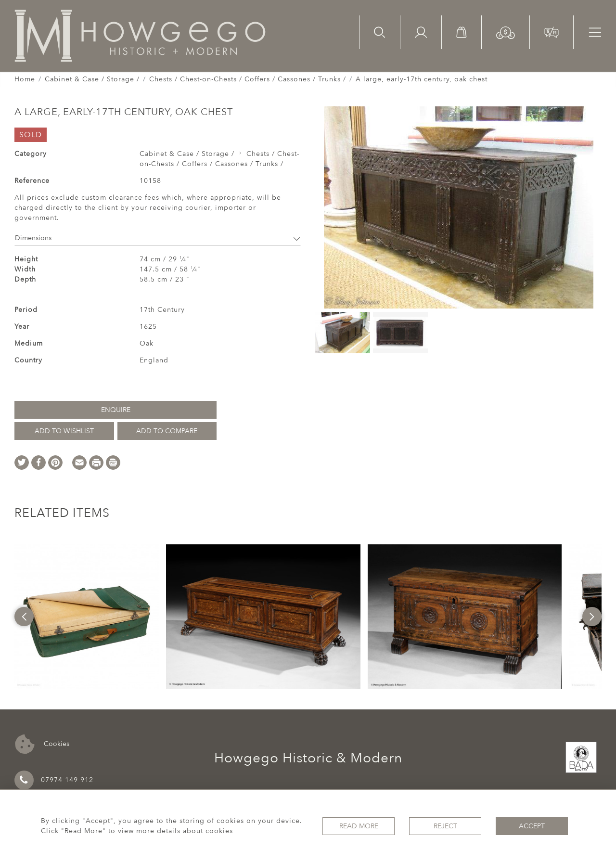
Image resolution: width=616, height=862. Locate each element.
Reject (445, 826)
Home (25, 79)
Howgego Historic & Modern (308, 758)
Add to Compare (167, 431)
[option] (87, 617)
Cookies (42, 744)
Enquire (116, 410)
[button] (506, 32)
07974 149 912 (54, 780)
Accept (532, 826)
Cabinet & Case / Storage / (92, 79)
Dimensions (158, 238)
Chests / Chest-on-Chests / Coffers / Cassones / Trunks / (248, 79)
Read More (359, 826)
